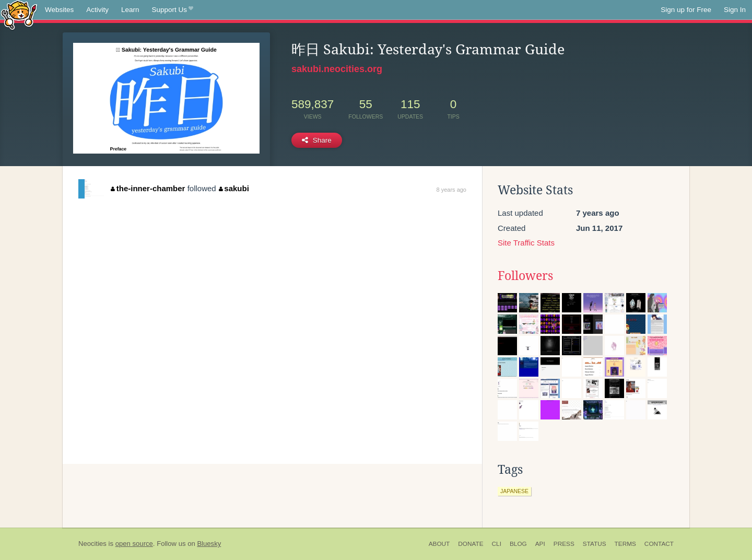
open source (134, 544)
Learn (130, 10)
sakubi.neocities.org (337, 69)
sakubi (234, 188)
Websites (59, 10)
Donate (471, 544)
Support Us (173, 10)
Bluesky (209, 544)
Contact (659, 544)
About (439, 544)
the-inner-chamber (148, 188)
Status (595, 544)
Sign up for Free (686, 10)
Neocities (92, 544)
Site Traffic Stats (526, 243)
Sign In (735, 10)
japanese (514, 491)
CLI (497, 544)
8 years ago (451, 190)
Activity (97, 10)
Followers (525, 276)
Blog (518, 544)
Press (564, 544)
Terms (625, 544)
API (540, 544)
